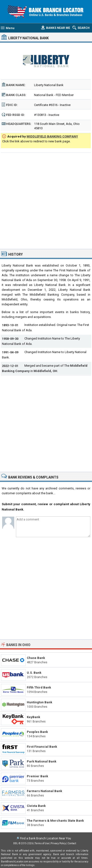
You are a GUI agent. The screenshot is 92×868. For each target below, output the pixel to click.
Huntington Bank (39, 702)
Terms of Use (42, 843)
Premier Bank (37, 776)
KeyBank (33, 717)
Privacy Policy (58, 843)
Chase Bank (36, 658)
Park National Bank (42, 761)
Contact (72, 843)
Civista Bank (36, 806)
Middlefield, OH (45, 371)
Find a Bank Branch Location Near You (46, 838)
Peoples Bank (37, 732)
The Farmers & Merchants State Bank (55, 821)
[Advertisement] (46, 200)
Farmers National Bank (44, 791)
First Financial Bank (42, 747)
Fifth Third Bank (39, 687)
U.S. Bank (34, 673)
